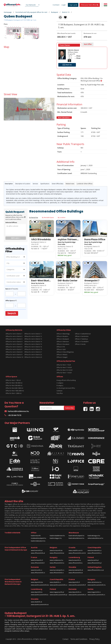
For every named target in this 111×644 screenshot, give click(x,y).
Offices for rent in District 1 (14, 334)
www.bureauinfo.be (56, 550)
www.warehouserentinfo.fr (77, 585)
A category (60, 383)
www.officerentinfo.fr (38, 563)
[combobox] (33, 5)
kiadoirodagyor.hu (56, 538)
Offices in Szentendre (82, 336)
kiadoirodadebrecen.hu (57, 536)
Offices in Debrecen (63, 342)
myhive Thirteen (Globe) (68, 239)
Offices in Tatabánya (81, 339)
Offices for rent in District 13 (33, 339)
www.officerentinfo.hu (57, 563)
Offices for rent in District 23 (33, 357)
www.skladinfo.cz (55, 582)
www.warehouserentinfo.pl (58, 595)
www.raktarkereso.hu (95, 582)
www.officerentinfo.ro (38, 573)
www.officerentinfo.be (57, 553)
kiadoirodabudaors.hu (38, 541)
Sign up (73, 5)
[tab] (69, 45)
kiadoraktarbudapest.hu (76, 536)
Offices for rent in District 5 (14, 344)
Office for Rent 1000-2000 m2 (15, 391)
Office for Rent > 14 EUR (64, 373)
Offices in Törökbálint (82, 342)
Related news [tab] (70, 184)
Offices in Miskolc (62, 355)
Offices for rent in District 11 (33, 334)
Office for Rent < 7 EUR (64, 365)
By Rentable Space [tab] (48, 217)
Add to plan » (16, 238)
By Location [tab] (62, 217)
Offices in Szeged (62, 357)
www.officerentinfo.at (38, 553)
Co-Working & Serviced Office (66, 388)
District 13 (66, 12)
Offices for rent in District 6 (14, 347)
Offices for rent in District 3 (14, 339)
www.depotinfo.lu (37, 592)
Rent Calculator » (64, 118)
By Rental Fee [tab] (34, 217)
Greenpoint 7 (92, 281)
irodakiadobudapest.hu (38, 538)
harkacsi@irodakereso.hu (17, 411)
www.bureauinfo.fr (37, 560)
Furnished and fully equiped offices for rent (31, 12)
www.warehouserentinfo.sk (40, 605)
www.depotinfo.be (37, 582)
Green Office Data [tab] (58, 184)
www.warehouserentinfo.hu (97, 585)
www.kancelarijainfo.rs (57, 570)
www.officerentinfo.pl (95, 563)
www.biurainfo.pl (93, 560)
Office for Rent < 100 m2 (13, 380)
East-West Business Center (42, 281)
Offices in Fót (61, 347)
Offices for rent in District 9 (14, 355)
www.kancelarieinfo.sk (76, 570)
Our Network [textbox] (31, 5)
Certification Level (13, 276)
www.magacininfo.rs (94, 592)
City (8, 263)
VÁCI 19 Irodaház (41, 239)
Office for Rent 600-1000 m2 (14, 388)
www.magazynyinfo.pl (57, 592)
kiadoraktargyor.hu (94, 536)
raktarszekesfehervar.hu (95, 538)
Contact (56, 5)
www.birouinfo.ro (37, 570)
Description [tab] (9, 184)
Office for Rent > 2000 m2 (14, 393)
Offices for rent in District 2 (14, 336)
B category (60, 385)
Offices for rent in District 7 (14, 349)
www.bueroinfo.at (37, 550)
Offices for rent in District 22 (33, 355)
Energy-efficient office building (66, 380)
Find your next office (90, 5)
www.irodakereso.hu (56, 560)
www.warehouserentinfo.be (40, 585)
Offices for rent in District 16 (33, 347)
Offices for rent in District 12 (33, 336)
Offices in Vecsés (80, 344)
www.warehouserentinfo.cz (59, 585)
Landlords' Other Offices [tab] (85, 184)
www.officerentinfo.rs (57, 573)
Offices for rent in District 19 (33, 349)
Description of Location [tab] (23, 184)
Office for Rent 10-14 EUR (64, 370)
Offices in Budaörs (62, 336)
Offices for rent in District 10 (14, 357)
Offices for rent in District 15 (33, 344)
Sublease (59, 391)
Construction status (14, 282)
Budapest (55, 12)
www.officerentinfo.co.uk (96, 570)
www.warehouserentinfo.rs (96, 595)
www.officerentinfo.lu (76, 563)
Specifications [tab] (45, 184)
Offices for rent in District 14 (33, 342)
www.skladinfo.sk (36, 602)
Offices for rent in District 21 (33, 352)
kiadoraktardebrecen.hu (76, 538)
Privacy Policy (94, 639)
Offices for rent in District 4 (14, 342)
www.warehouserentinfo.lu (40, 595)
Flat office (60, 393)
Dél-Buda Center (68, 281)
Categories (10, 269)
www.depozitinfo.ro (75, 592)
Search (12, 313)
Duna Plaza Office (95, 239)
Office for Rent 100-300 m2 (14, 383)
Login (64, 5)
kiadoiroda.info (36, 536)
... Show (77, 56)
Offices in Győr (61, 349)
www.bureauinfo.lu (75, 560)
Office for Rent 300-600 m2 (14, 385)
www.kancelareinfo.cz (95, 550)
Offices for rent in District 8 (14, 352)
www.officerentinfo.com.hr (77, 553)
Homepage (8, 12)
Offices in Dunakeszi (63, 344)
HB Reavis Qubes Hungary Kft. (73, 53)
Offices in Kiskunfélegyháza (65, 352)
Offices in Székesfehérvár (83, 334)
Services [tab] (35, 184)
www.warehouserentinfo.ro (77, 595)
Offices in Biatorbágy (63, 334)
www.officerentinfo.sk (76, 573)
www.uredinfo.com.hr (76, 550)
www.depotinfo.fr (74, 582)
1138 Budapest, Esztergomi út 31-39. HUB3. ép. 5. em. (20, 20)
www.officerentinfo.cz (95, 553)
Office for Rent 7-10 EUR (64, 367)
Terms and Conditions (79, 639)
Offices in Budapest (63, 339)
